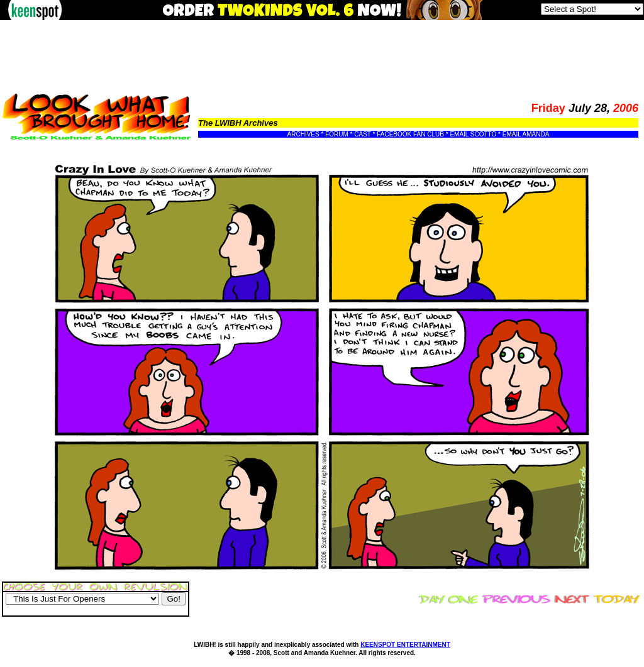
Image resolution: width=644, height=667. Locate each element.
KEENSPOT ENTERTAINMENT (405, 645)
